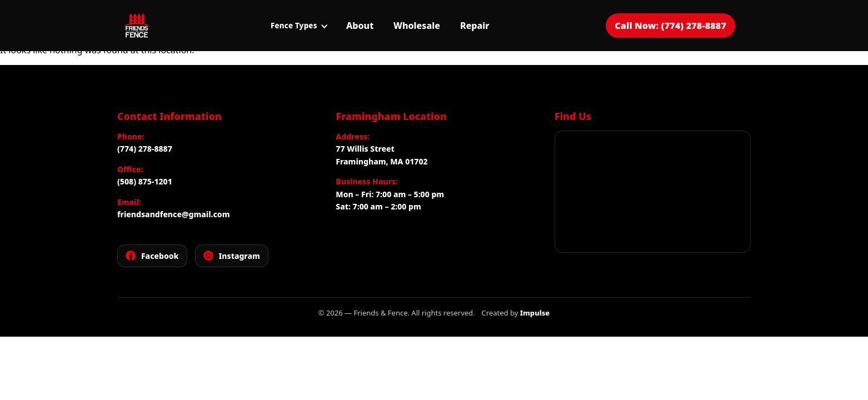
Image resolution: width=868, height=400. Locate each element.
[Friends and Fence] (137, 26)
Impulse (535, 313)
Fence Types (299, 26)
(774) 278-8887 (145, 149)
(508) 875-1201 (145, 181)
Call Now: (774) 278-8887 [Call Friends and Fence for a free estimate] (670, 26)
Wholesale (417, 26)
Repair (475, 26)
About (360, 26)
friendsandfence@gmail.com (173, 214)
